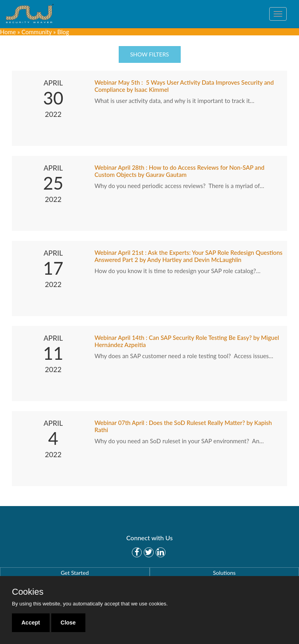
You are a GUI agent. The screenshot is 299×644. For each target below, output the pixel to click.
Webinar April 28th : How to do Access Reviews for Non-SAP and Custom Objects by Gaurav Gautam (179, 171)
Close (68, 623)
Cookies (28, 592)
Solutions (224, 573)
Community (37, 32)
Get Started (75, 573)
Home (8, 32)
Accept (31, 623)
